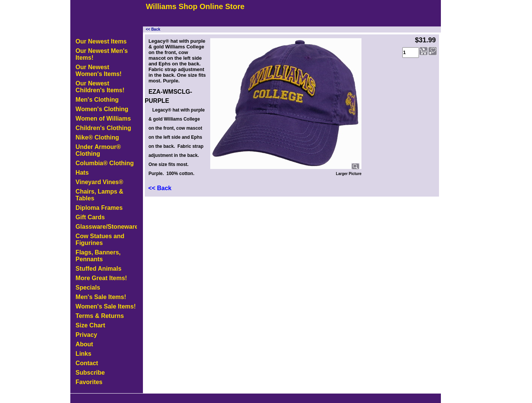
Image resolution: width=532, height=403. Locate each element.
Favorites (89, 382)
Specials (88, 288)
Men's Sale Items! (101, 297)
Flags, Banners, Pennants (98, 256)
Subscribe (90, 373)
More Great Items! (101, 278)
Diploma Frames (99, 208)
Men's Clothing (97, 100)
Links (84, 354)
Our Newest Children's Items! (100, 87)
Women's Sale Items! (106, 306)
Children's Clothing (103, 128)
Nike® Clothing (97, 137)
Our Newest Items (101, 41)
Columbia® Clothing (105, 163)
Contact (87, 363)
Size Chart (90, 325)
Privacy (86, 335)
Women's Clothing (102, 109)
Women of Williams (103, 119)
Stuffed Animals (98, 269)
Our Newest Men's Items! (102, 54)
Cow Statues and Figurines (100, 239)
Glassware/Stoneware (106, 227)
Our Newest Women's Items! (99, 71)
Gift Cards (90, 217)
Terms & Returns (100, 316)
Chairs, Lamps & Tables (99, 195)
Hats (82, 173)
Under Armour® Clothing (98, 150)
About (84, 344)
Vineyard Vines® (99, 182)
